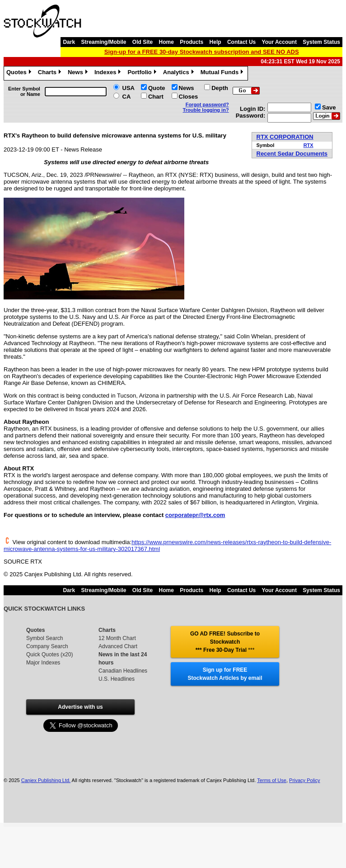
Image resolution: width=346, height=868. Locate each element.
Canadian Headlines (123, 671)
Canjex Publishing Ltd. (46, 780)
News (79, 73)
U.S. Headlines (117, 679)
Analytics (180, 73)
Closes (189, 97)
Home (166, 42)
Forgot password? (207, 104)
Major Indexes (43, 663)
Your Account (279, 42)
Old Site (143, 42)
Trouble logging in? (206, 110)
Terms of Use (272, 780)
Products (192, 42)
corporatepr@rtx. (189, 515)
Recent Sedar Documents (292, 154)
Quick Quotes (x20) (49, 655)
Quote (157, 88)
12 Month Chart (117, 638)
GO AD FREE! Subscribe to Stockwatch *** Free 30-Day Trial (225, 642)
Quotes (20, 73)
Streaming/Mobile (103, 42)
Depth (220, 88)
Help (215, 42)
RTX (309, 145)
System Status (321, 42)
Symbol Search (44, 638)
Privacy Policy (304, 780)
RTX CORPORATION (285, 137)
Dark (69, 42)
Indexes (109, 73)
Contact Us (241, 42)
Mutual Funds (223, 73)
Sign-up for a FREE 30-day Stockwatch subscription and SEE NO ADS (202, 52)
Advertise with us (80, 707)
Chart (156, 97)
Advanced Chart (118, 646)
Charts (51, 73)
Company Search (47, 646)
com (219, 515)
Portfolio (143, 73)
